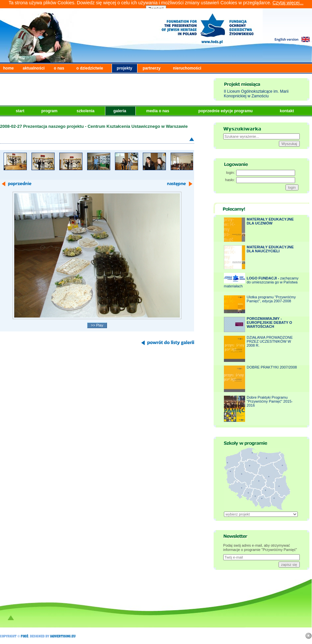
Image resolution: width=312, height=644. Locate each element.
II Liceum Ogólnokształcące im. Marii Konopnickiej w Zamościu (256, 94)
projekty (125, 68)
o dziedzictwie (90, 68)
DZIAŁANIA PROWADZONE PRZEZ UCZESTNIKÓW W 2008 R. (270, 341)
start (20, 111)
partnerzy (152, 68)
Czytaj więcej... (288, 3)
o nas (59, 68)
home (9, 68)
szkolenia (86, 111)
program (50, 111)
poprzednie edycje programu (226, 111)
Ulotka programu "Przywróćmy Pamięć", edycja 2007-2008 (271, 299)
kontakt (287, 111)
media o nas (158, 111)
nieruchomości (187, 68)
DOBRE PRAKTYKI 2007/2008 (272, 367)
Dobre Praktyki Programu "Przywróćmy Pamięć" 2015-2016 (270, 401)
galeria (120, 111)
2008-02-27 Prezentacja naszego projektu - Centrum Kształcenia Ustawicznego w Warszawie (94, 126)
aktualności (34, 68)
